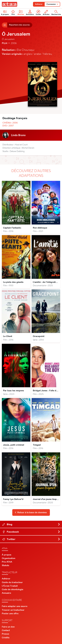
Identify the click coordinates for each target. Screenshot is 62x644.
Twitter (31, 539)
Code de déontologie (13, 589)
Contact (6, 630)
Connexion (52, 4)
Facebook (31, 532)
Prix (13, 13)
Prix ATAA (7, 562)
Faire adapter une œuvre (15, 606)
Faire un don (8, 627)
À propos (7, 555)
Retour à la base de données (31, 512)
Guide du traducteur (12, 582)
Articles (46, 13)
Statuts (6, 565)
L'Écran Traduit (10, 586)
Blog (31, 524)
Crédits (6, 638)
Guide (38, 13)
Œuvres (21, 13)
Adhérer (39, 4)
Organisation (9, 558)
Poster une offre (10, 613)
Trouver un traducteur (13, 610)
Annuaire (30, 13)
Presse (5, 634)
